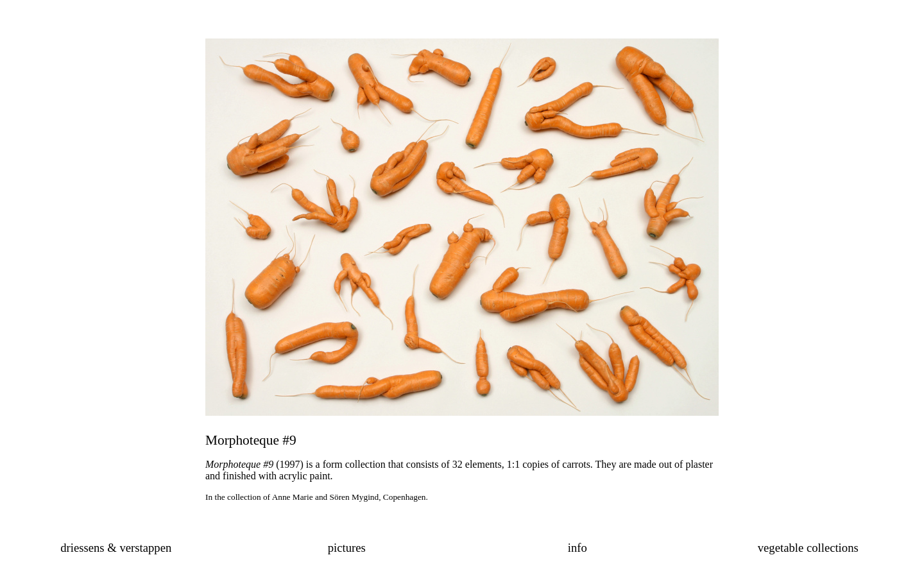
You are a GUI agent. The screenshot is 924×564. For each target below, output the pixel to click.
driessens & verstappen (116, 548)
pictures (347, 548)
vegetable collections (808, 548)
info (577, 548)
